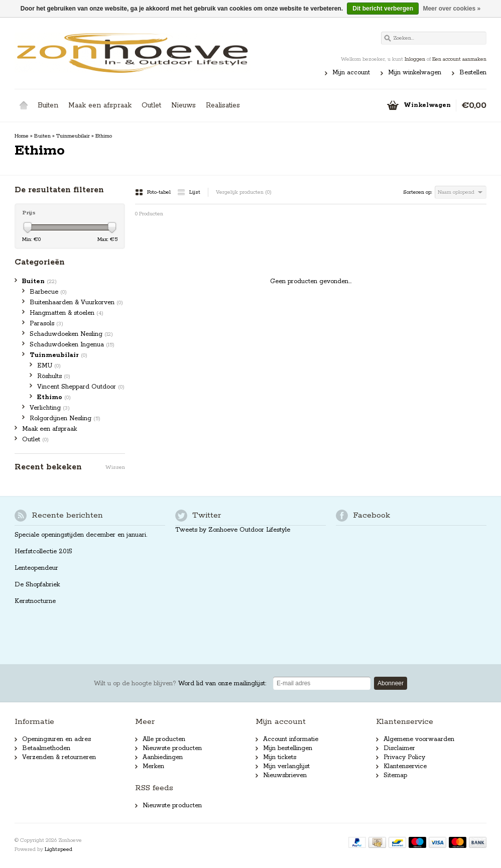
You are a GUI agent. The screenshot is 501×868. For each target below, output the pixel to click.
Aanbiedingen (163, 757)
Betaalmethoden (46, 748)
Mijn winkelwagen (415, 73)
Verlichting (50, 408)
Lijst (189, 192)
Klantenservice (405, 766)
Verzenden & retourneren (59, 757)
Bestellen (473, 73)
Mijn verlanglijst (286, 766)
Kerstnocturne (35, 601)
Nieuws (183, 105)
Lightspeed (58, 849)
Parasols (46, 324)
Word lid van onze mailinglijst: (180, 684)
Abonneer (391, 683)
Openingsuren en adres (56, 739)
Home (24, 105)
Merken (153, 766)
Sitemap (395, 775)
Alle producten (164, 739)
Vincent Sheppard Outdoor (81, 387)
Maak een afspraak (100, 105)
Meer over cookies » (452, 9)
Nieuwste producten (172, 748)
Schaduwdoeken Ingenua (72, 345)
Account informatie (291, 739)
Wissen (115, 467)
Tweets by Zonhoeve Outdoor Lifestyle (233, 530)
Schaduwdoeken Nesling (71, 334)
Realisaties (223, 105)
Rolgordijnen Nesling (65, 418)
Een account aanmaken (459, 59)
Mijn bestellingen (288, 748)
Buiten (48, 105)
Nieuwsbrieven (285, 775)
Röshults (54, 376)
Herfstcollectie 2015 (43, 551)
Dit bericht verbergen (383, 9)
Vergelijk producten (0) (244, 192)
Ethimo (104, 136)
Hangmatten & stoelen (67, 313)
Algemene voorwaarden (419, 739)
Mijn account (351, 73)
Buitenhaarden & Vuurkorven (76, 302)
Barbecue (48, 292)
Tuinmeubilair (73, 136)
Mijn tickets (280, 757)
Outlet (151, 105)
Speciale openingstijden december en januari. (81, 535)
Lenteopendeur (36, 568)
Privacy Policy (404, 757)
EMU (49, 366)
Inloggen (415, 59)
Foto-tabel (154, 192)
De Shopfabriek (37, 585)
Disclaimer (399, 748)
